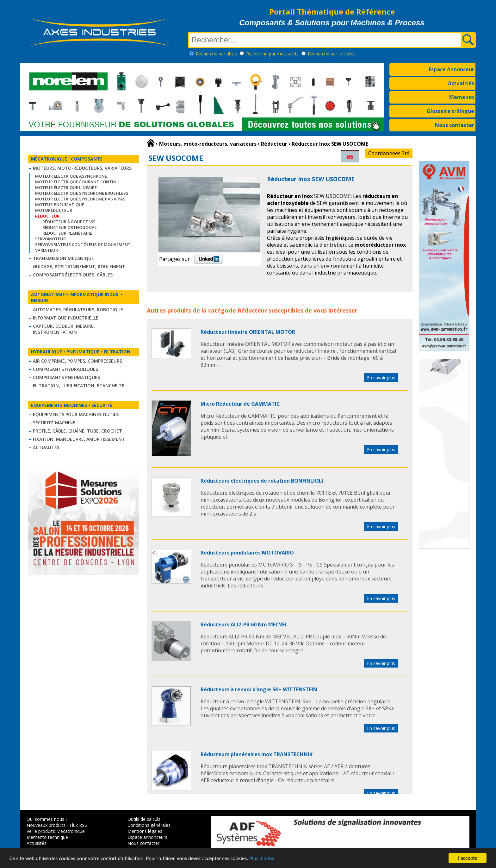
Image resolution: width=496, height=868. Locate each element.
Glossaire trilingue (450, 111)
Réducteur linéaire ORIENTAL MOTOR (248, 332)
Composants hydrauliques (65, 369)
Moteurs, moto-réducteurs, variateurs (82, 168)
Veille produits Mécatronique (56, 831)
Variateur (46, 250)
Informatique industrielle (66, 318)
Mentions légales (145, 831)
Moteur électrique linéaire (66, 187)
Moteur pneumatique (60, 205)
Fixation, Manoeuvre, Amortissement (79, 439)
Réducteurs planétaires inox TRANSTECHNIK (257, 754)
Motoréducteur (54, 210)
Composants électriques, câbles (73, 275)
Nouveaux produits (46, 825)
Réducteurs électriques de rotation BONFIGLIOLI (262, 481)
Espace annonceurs (147, 837)
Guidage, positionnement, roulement (79, 266)
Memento (462, 97)
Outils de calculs (144, 819)
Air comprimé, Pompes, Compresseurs (77, 361)
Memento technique (47, 837)
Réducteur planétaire (67, 233)
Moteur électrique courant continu (77, 182)
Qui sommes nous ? (47, 819)
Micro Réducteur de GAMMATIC (240, 404)
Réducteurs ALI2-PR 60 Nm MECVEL (244, 624)
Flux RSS (78, 825)
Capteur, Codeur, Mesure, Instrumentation (64, 329)
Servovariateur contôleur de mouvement (83, 244)
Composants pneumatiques (66, 377)
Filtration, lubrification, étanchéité (79, 386)
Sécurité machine (54, 423)
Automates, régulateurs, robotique (78, 310)
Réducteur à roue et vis (69, 222)
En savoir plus (381, 378)
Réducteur (252, 310)
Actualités (461, 83)
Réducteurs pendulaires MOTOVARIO (247, 553)
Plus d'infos (262, 859)
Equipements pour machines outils (76, 414)
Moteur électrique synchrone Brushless (82, 193)
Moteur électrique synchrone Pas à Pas (80, 199)
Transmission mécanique (63, 258)
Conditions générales (149, 825)
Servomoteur (50, 239)
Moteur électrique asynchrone (71, 176)
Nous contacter (455, 125)
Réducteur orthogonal (70, 227)
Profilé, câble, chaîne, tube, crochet (77, 431)
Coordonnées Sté (389, 153)
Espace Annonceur (451, 69)
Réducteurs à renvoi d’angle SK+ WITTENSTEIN (259, 689)
